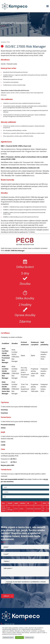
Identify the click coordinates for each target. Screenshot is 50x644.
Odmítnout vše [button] (29, 637)
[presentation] (15, 588)
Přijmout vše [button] (19, 637)
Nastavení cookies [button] (8, 637)
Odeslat (8, 596)
